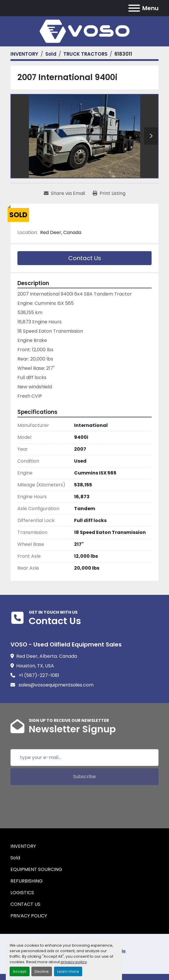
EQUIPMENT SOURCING (36, 869)
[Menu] (134, 8)
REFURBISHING (27, 881)
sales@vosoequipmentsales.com (55, 685)
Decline (42, 971)
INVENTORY (23, 846)
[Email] (84, 758)
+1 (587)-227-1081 (38, 675)
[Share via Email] (64, 193)
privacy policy (74, 962)
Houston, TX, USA (35, 666)
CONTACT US (25, 904)
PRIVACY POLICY (29, 916)
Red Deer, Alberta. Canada (47, 656)
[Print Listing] (109, 193)
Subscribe (84, 777)
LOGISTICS (22, 893)
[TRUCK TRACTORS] (85, 54)
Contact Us (85, 258)
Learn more (68, 971)
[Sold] (51, 54)
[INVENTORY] (24, 54)
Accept (20, 971)
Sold (15, 858)
